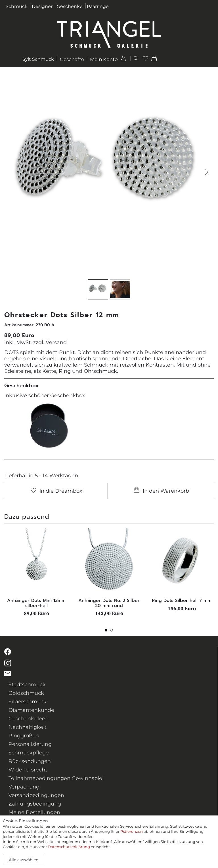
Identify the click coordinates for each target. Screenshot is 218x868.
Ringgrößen (24, 736)
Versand (56, 342)
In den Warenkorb (161, 491)
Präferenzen (132, 831)
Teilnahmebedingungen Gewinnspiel (56, 778)
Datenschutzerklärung (69, 847)
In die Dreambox (56, 491)
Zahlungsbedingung (35, 804)
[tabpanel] (36, 572)
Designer (42, 6)
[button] (206, 172)
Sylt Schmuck (38, 59)
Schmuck (17, 6)
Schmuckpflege (29, 753)
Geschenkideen (29, 719)
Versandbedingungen (36, 795)
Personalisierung (30, 744)
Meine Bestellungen (34, 812)
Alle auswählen (24, 860)
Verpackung (24, 787)
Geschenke (70, 6)
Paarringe (98, 6)
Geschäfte (72, 59)
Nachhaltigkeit (28, 727)
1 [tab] (108, 632)
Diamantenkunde (31, 710)
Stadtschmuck (27, 685)
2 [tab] (113, 632)
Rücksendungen (30, 761)
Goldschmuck (26, 693)
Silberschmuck (28, 702)
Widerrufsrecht (28, 770)
